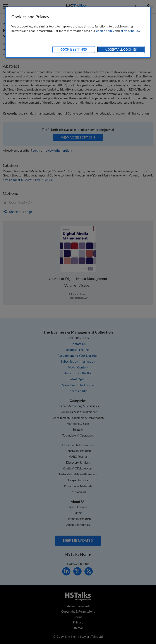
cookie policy (105, 31)
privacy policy (130, 31)
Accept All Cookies (121, 49)
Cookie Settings (74, 49)
